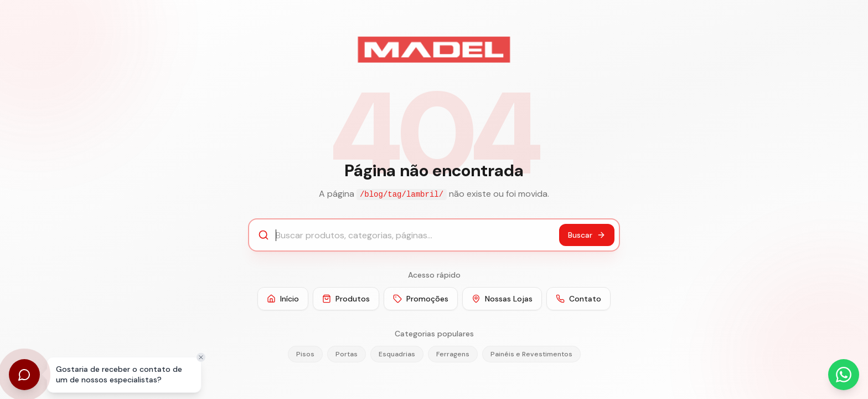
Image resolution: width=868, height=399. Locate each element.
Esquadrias (397, 354)
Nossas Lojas (502, 299)
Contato (578, 299)
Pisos (305, 354)
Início (283, 299)
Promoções (421, 299)
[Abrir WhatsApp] (844, 375)
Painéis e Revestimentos (531, 354)
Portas (347, 354)
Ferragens (453, 354)
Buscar (587, 235)
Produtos (346, 299)
